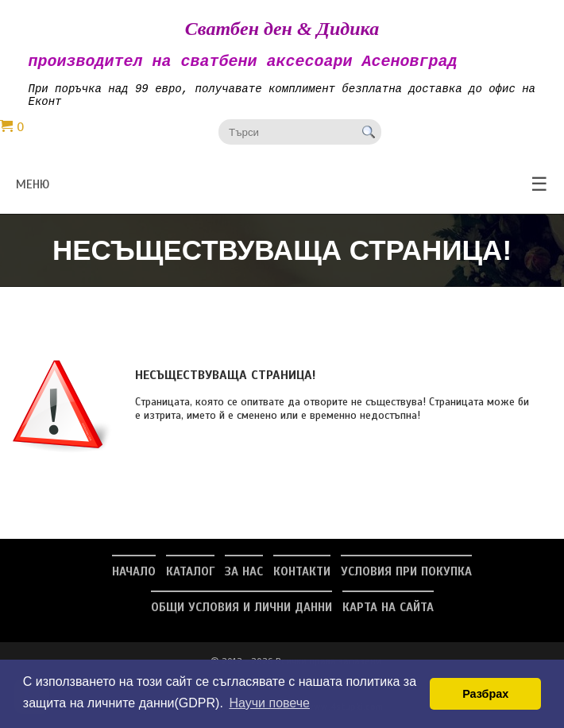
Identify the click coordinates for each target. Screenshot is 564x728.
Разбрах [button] (485, 694)
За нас (244, 579)
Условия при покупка (406, 579)
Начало (134, 579)
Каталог (190, 579)
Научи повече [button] (269, 703)
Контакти (302, 579)
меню (282, 192)
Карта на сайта (388, 615)
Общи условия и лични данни (241, 615)
